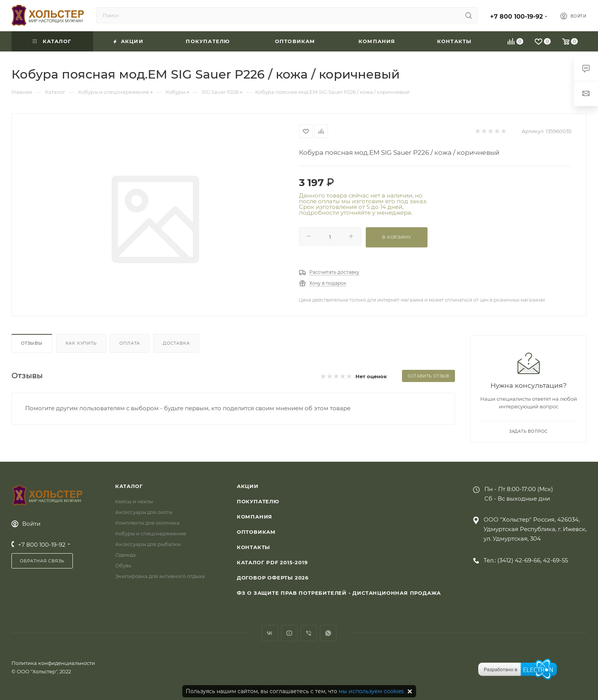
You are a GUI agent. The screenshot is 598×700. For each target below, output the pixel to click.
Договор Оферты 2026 (273, 578)
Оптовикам (256, 532)
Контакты (253, 547)
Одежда (125, 555)
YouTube (289, 633)
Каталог (129, 486)
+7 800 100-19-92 (516, 17)
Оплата (130, 343)
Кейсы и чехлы (134, 501)
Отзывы (32, 343)
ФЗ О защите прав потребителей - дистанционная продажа (339, 593)
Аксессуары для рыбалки (148, 544)
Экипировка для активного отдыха (160, 576)
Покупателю (258, 501)
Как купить (81, 343)
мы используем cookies (371, 691)
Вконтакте (270, 633)
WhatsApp (328, 633)
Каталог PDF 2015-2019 (272, 562)
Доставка (176, 343)
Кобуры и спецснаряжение (151, 533)
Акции (248, 486)
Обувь (123, 565)
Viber (309, 633)
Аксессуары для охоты (144, 512)
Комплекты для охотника (147, 523)
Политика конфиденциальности (53, 663)
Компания (255, 517)
